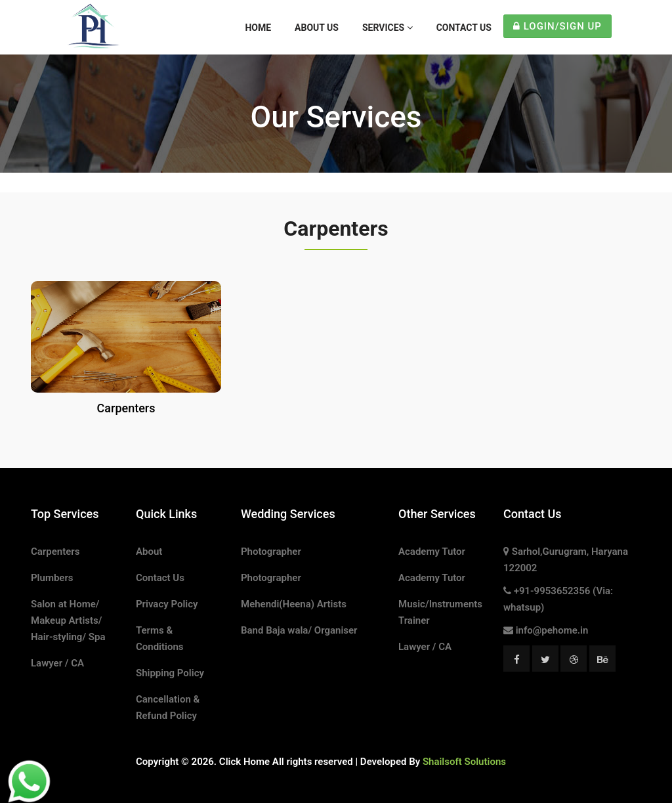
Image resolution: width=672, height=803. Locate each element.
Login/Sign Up (557, 26)
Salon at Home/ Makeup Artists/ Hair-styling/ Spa (68, 620)
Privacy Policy (167, 604)
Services (388, 28)
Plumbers (52, 578)
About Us (317, 28)
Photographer (271, 552)
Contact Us (464, 28)
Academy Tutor (432, 552)
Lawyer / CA (57, 663)
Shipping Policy (170, 673)
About (149, 552)
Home (258, 28)
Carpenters (55, 552)
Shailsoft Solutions (464, 762)
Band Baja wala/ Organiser (299, 630)
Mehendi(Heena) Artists (294, 604)
